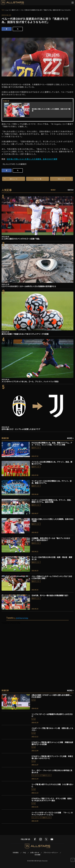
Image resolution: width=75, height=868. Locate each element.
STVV (34, 700)
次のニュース (61, 179)
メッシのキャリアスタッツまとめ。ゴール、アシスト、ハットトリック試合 (30, 381)
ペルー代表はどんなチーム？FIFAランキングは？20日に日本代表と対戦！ (52, 577)
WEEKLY (53, 190)
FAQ (25, 852)
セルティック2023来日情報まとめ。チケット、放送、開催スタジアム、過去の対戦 (52, 501)
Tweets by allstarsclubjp (11, 623)
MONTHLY (71, 190)
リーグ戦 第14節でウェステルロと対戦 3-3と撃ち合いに (52, 785)
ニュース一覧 (38, 179)
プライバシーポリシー (51, 852)
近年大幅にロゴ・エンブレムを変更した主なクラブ (21, 429)
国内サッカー (36, 448)
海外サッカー (47, 775)
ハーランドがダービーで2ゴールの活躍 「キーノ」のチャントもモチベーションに (52, 814)
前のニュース (14, 179)
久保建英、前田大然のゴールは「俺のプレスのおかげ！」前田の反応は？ (51, 539)
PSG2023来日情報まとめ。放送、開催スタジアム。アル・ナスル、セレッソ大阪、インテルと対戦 (52, 444)
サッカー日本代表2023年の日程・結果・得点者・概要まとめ (52, 558)
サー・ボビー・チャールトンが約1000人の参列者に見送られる (52, 771)
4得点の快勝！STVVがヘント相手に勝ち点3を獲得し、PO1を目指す (52, 696)
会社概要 (37, 855)
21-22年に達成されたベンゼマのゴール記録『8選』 (21, 239)
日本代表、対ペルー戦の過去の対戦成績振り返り (50, 595)
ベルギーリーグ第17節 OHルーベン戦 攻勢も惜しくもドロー (52, 729)
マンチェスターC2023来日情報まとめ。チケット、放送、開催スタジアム (52, 482)
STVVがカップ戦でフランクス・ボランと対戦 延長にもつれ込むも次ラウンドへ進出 (52, 799)
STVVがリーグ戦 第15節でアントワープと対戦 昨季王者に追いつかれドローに (52, 757)
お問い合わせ (35, 852)
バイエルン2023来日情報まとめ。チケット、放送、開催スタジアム (52, 463)
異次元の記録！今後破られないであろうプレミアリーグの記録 (25, 334)
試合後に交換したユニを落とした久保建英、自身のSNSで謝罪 (32, 159)
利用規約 (16, 852)
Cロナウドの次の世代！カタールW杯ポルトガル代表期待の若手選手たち (29, 286)
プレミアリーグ (37, 775)
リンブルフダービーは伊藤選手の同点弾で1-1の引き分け (52, 715)
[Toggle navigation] (73, 3)
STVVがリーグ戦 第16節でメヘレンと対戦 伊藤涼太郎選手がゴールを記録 (52, 743)
